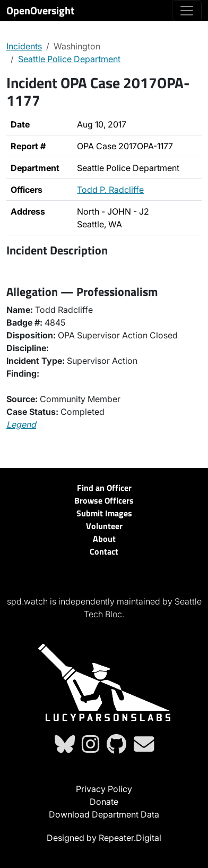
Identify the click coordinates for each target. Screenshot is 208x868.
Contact (104, 551)
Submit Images (104, 513)
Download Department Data (104, 814)
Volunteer (104, 526)
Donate (104, 802)
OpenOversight (40, 10)
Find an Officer (104, 488)
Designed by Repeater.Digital (104, 838)
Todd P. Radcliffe (110, 190)
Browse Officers (104, 500)
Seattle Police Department (69, 59)
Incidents (24, 46)
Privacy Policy (104, 789)
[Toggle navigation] (187, 11)
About (104, 539)
